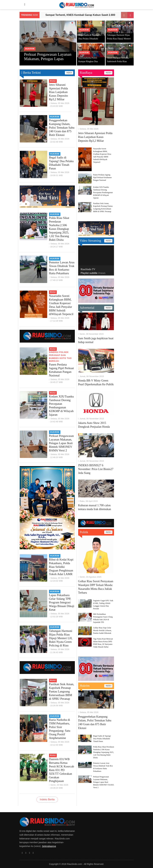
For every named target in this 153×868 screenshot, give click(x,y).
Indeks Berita (47, 799)
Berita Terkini (31, 73)
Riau (53, 81)
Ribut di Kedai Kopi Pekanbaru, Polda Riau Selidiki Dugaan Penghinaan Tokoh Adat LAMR (61, 567)
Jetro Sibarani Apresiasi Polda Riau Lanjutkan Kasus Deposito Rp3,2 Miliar (59, 92)
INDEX (69, 73)
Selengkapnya (49, 846)
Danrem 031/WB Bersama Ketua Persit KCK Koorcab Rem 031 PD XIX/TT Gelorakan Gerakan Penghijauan (62, 770)
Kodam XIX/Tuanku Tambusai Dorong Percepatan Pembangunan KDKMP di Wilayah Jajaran (103, 192)
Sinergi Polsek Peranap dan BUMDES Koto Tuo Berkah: (60, 357)
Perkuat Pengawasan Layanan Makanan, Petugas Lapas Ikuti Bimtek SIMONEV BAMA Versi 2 (61, 443)
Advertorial (87, 308)
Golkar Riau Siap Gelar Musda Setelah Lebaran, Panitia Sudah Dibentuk (102, 630)
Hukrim (30, 48)
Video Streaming (90, 241)
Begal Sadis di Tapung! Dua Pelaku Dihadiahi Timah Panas (89, 39)
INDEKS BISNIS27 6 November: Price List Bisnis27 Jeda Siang (96, 469)
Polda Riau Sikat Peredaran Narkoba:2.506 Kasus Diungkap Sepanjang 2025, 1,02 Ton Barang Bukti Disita (59, 229)
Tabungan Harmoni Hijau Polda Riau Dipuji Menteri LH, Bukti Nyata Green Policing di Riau (61, 638)
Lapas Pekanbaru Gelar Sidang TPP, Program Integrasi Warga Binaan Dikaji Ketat (62, 602)
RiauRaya (86, 73)
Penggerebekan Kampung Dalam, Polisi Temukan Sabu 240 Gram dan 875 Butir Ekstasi (62, 128)
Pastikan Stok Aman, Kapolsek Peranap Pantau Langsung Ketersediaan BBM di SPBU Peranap (62, 691)
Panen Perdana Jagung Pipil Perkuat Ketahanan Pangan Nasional (103, 177)
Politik (84, 532)
